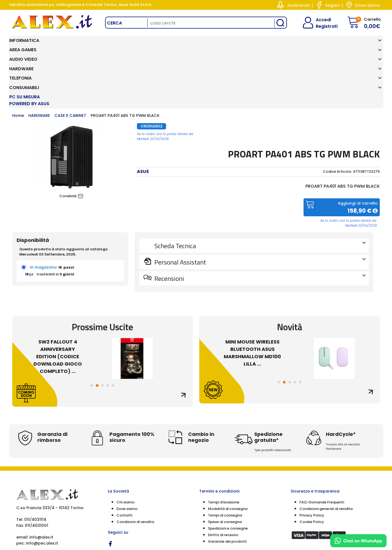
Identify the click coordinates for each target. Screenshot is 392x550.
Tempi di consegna (225, 459)
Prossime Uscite (102, 270)
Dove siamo (367, 5)
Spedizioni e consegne (228, 472)
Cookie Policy (312, 465)
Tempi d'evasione (224, 446)
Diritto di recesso (223, 478)
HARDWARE (39, 59)
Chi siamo (125, 446)
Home (18, 59)
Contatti (124, 459)
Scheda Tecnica (260, 189)
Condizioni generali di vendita (326, 452)
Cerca (114, 23)
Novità (290, 270)
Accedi (320, 20)
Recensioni (260, 222)
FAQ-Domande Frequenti (322, 446)
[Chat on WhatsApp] (358, 541)
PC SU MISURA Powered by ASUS (351, 44)
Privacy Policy (312, 459)
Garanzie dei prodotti (227, 485)
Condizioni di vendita (135, 465)
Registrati (322, 26)
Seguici (332, 5)
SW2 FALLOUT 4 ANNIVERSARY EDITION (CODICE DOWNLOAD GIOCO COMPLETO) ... (58, 300)
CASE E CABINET (70, 59)
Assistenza (298, 5)
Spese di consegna (225, 465)
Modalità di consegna (228, 452)
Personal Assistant (260, 205)
